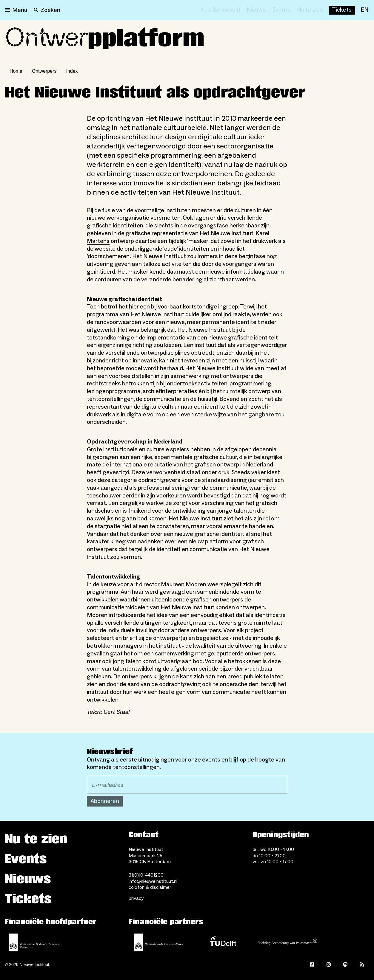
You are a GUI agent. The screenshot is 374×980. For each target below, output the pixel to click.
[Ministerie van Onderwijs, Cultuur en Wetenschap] (35, 942)
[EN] (364, 10)
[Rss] (362, 965)
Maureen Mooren (184, 584)
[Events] (281, 10)
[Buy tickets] (342, 10)
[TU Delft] (223, 942)
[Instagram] (329, 965)
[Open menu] (16, 10)
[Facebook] (312, 965)
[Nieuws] (256, 10)
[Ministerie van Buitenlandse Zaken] (158, 942)
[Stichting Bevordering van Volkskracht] (287, 942)
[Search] (47, 10)
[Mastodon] (345, 965)
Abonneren (105, 801)
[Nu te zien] (310, 10)
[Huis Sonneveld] (220, 10)
